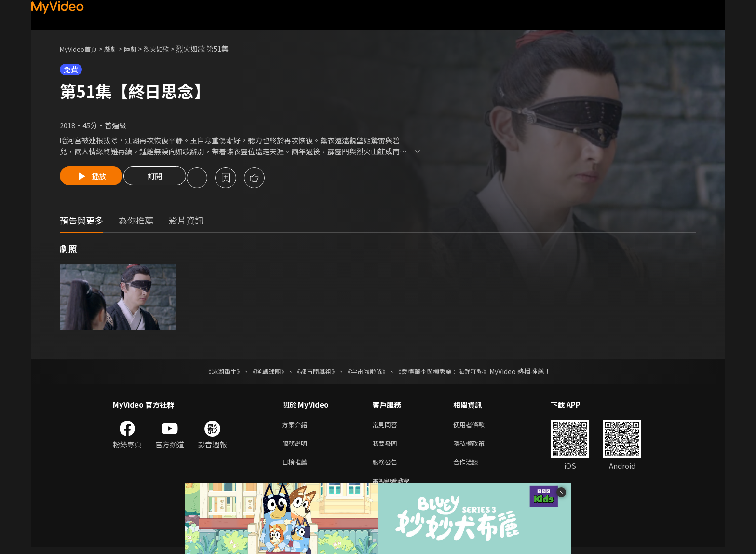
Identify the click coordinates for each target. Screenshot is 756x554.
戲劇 (118, 48)
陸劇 (140, 48)
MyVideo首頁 (82, 48)
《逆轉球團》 (263, 373)
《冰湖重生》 (216, 373)
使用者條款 (477, 426)
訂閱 (162, 179)
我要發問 (387, 447)
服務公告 (387, 467)
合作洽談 (473, 467)
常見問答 (387, 426)
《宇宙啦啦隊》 (367, 373)
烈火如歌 (169, 48)
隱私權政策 (477, 447)
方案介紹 (297, 426)
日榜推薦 (297, 467)
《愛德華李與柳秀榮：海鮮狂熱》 (448, 373)
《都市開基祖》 (313, 373)
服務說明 (297, 447)
